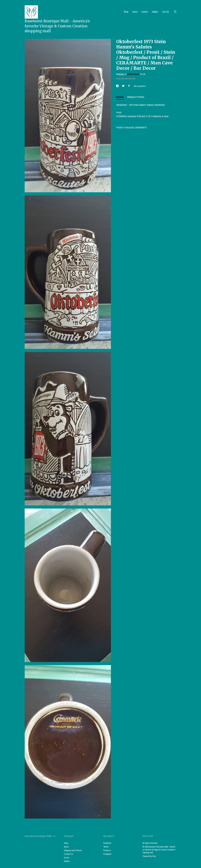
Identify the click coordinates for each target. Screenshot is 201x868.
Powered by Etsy (149, 856)
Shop (126, 12)
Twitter (106, 847)
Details (120, 97)
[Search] (175, 12)
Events (145, 12)
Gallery (155, 12)
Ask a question (140, 86)
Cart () (165, 12)
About (135, 12)
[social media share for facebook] (118, 86)
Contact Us (69, 854)
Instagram (107, 854)
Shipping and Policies (73, 850)
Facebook (107, 843)
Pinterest (107, 850)
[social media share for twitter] (123, 86)
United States (133, 74)
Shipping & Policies (136, 97)
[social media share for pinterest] (129, 86)
